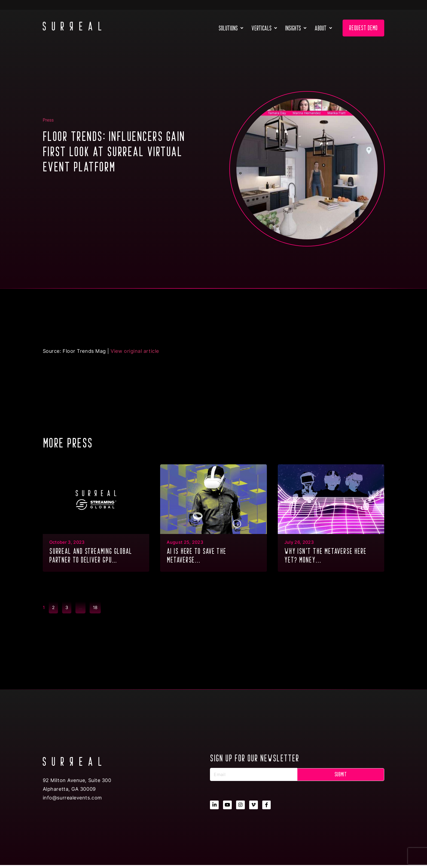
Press (48, 120)
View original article (135, 351)
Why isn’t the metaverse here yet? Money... (325, 555)
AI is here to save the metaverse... (196, 555)
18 (97, 606)
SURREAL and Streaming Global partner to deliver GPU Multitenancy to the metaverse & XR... (95, 556)
